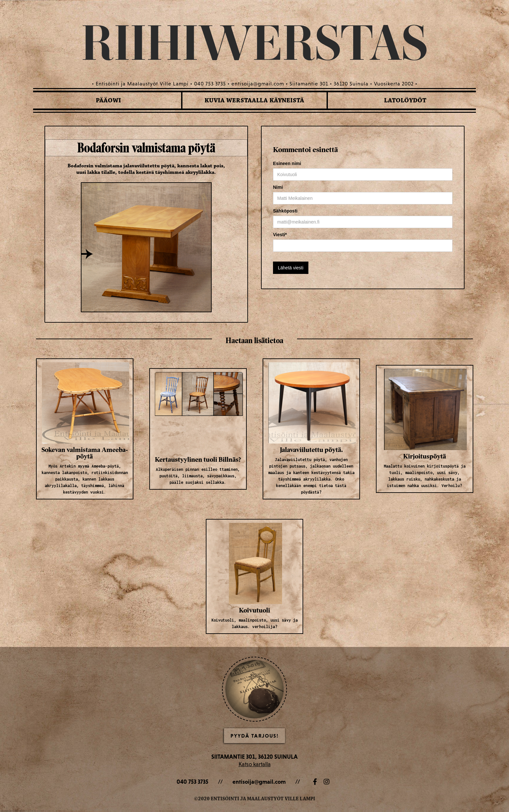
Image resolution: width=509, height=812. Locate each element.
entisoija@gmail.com (259, 782)
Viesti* (280, 235)
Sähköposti (285, 211)
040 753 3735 (192, 782)
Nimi (278, 187)
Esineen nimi (287, 163)
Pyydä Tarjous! (255, 736)
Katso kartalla (255, 764)
